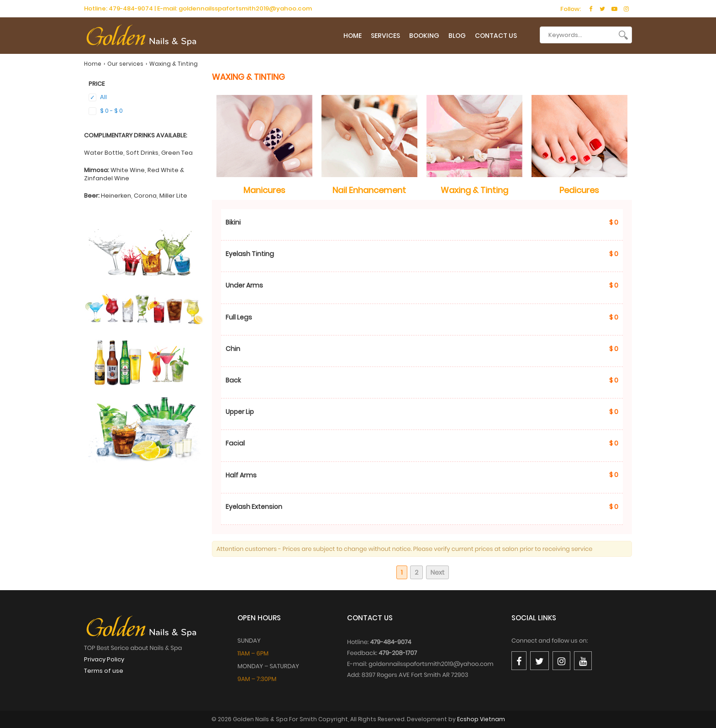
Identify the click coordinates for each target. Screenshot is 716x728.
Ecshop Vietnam (481, 719)
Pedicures (579, 190)
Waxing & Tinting (474, 190)
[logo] (141, 38)
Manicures (264, 190)
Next (438, 572)
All (98, 97)
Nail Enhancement (369, 190)
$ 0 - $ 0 (106, 111)
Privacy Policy (104, 659)
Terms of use (104, 671)
